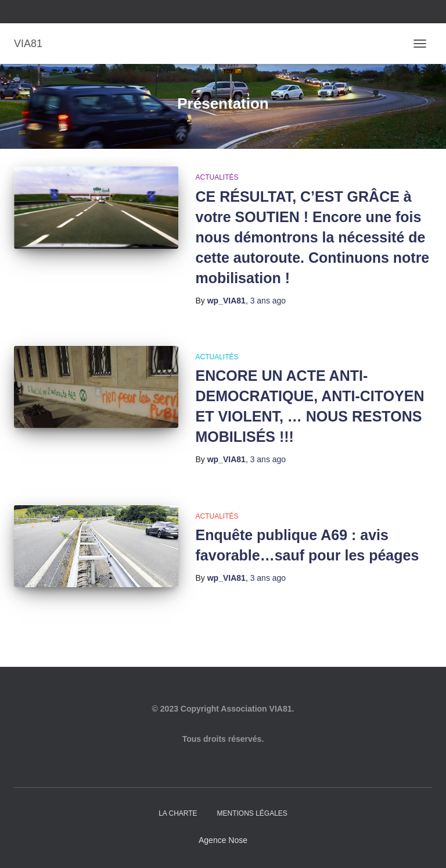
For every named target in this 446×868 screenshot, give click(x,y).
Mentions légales (252, 813)
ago (268, 301)
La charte (178, 813)
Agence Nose (223, 840)
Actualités (217, 177)
